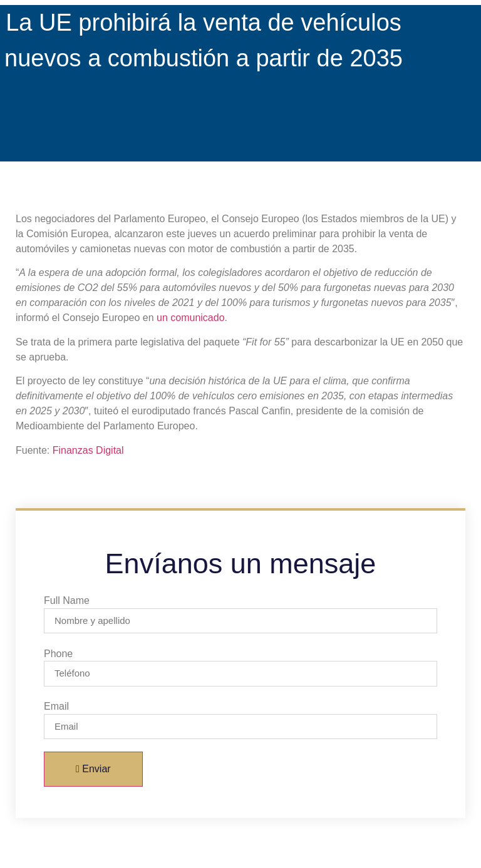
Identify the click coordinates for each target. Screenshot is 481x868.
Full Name (67, 601)
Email (56, 707)
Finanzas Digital (88, 450)
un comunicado (191, 318)
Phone (58, 654)
